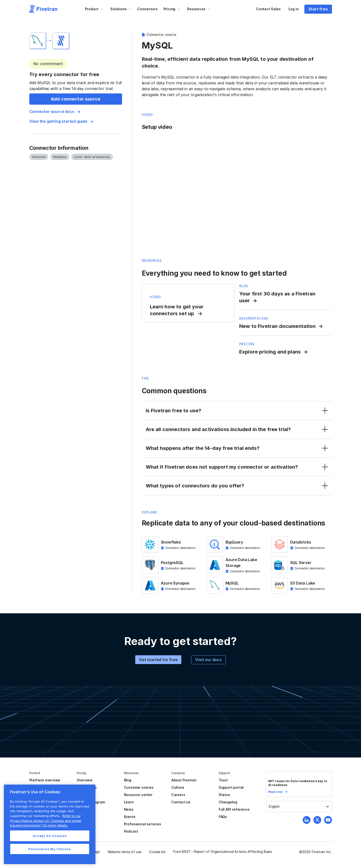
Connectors (147, 9)
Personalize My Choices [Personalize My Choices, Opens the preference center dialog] (50, 849)
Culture (178, 787)
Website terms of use (124, 852)
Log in (294, 9)
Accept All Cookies (50, 836)
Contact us (181, 802)
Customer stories (139, 787)
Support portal (231, 787)
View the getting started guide (58, 121)
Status (224, 795)
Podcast (131, 831)
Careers (178, 795)
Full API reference (234, 809)
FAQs (223, 817)
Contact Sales (268, 9)
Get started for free (158, 660)
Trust (223, 780)
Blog (128, 780)
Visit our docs (208, 660)
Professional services (143, 824)
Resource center (138, 795)
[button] (94, 9)
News (129, 809)
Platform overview (45, 780)
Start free (318, 9)
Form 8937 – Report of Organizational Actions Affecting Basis (223, 852)
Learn (129, 802)
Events (130, 817)
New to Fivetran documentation (278, 326)
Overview (85, 780)
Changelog (228, 802)
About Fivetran (184, 780)
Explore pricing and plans (270, 352)
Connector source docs (52, 111)
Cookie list (157, 852)
